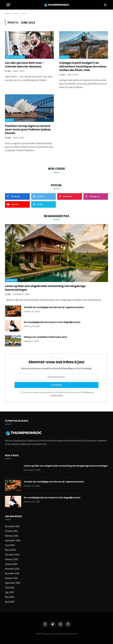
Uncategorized (15, 57)
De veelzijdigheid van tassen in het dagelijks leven (52, 322)
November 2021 (12, 574)
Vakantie (11, 280)
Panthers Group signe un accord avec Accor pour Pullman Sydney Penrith (28, 130)
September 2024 (13, 541)
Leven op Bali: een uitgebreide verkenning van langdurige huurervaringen (45, 288)
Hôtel (9, 120)
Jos (9, 71)
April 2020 (10, 602)
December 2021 (12, 569)
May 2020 (9, 597)
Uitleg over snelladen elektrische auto (45, 337)
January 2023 (11, 564)
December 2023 (12, 555)
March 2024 (10, 550)
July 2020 (9, 592)
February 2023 (12, 559)
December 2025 (12, 526)
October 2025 (11, 531)
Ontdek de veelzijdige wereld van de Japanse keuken (54, 307)
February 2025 (12, 536)
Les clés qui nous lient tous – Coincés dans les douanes (24, 65)
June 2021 (10, 588)
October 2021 (11, 578)
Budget (64, 57)
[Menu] (8, 5)
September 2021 (13, 583)
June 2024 (10, 545)
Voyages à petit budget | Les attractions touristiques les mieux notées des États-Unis (83, 66)
